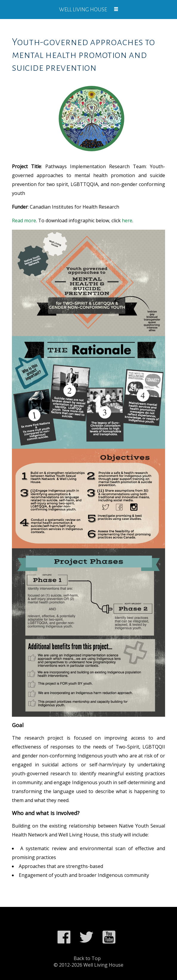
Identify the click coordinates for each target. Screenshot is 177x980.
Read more (24, 220)
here (127, 220)
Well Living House (83, 10)
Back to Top (87, 958)
